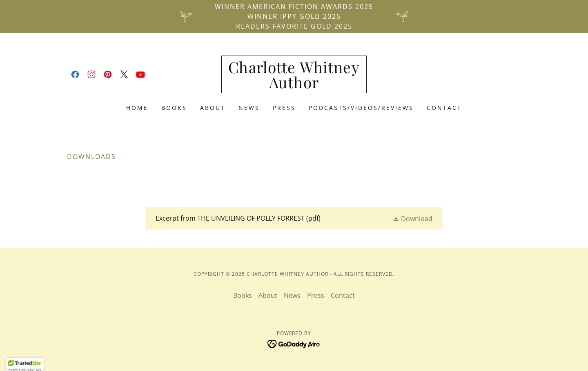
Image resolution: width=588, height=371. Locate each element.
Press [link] (284, 108)
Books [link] (174, 108)
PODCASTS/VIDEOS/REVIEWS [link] (361, 108)
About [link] (213, 108)
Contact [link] (444, 108)
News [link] (249, 108)
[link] (75, 74)
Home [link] (137, 108)
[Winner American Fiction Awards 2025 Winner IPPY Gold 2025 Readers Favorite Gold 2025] (294, 16)
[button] (413, 219)
